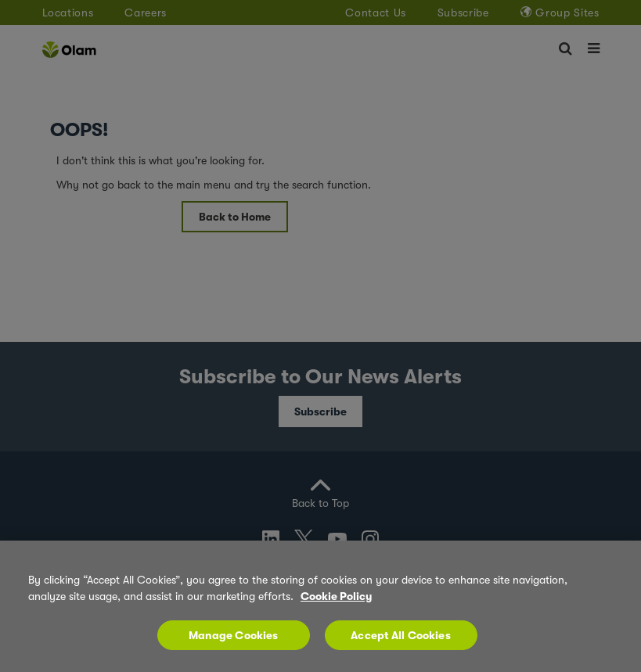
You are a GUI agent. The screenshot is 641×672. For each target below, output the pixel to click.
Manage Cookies (234, 644)
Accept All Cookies (401, 644)
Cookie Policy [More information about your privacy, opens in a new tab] (336, 605)
